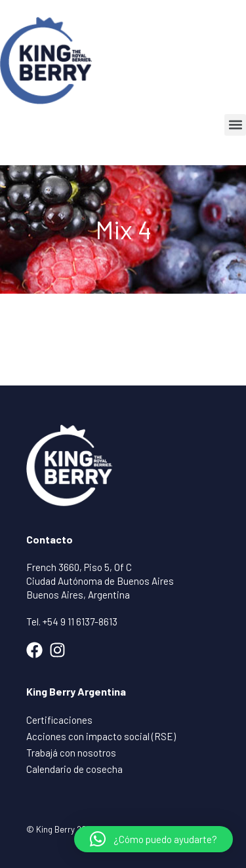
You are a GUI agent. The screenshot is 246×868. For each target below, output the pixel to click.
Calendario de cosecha (74, 769)
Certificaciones (59, 720)
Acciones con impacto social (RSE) (101, 736)
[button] (235, 125)
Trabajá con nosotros (71, 753)
